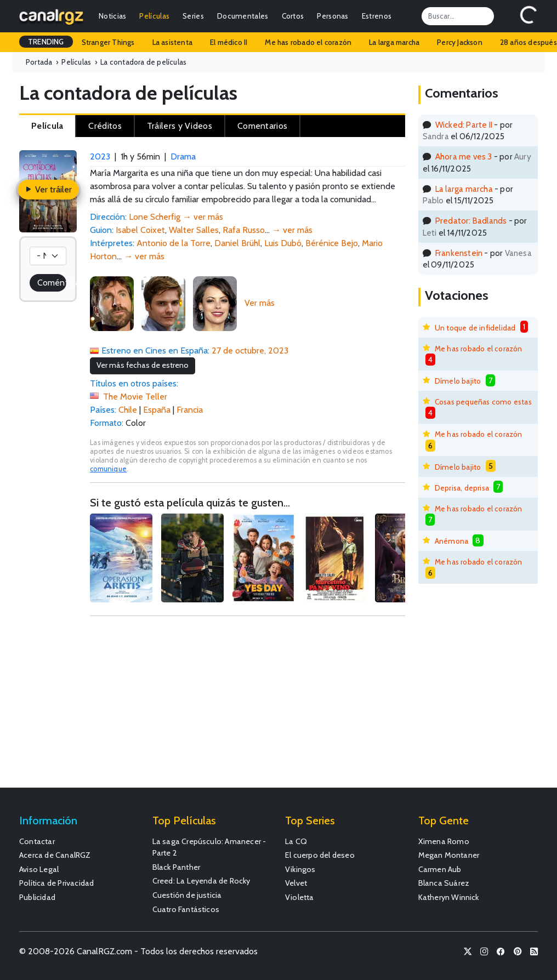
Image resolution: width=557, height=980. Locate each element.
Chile (128, 410)
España (157, 410)
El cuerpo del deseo (320, 855)
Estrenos (377, 16)
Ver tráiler (48, 189)
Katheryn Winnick (449, 897)
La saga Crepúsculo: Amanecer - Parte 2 (209, 847)
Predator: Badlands (471, 221)
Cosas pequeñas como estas (483, 402)
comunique (108, 469)
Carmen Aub (440, 869)
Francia (190, 410)
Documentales (243, 16)
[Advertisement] (247, 707)
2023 (100, 156)
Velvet (296, 883)
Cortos (293, 16)
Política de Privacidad (56, 883)
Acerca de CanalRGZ (55, 855)
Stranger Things (108, 42)
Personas (333, 16)
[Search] (458, 16)
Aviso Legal (39, 869)
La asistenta (172, 42)
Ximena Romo (444, 841)
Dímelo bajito (458, 381)
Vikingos (300, 869)
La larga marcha (394, 42)
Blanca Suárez (444, 883)
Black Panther (177, 867)
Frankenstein (459, 253)
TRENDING (46, 42)
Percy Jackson (460, 42)
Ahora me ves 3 (464, 156)
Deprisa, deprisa (462, 488)
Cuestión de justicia (187, 895)
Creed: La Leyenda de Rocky (201, 881)
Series (193, 16)
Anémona (451, 541)
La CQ (296, 841)
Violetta (300, 897)
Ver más (260, 303)
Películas (154, 16)
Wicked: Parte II (464, 125)
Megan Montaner (449, 855)
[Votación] (48, 256)
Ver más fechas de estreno (143, 365)
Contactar (37, 841)
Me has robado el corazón (308, 42)
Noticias (112, 16)
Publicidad (37, 897)
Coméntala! (52, 283)
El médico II (229, 42)
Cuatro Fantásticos (186, 909)
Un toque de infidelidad (475, 328)
